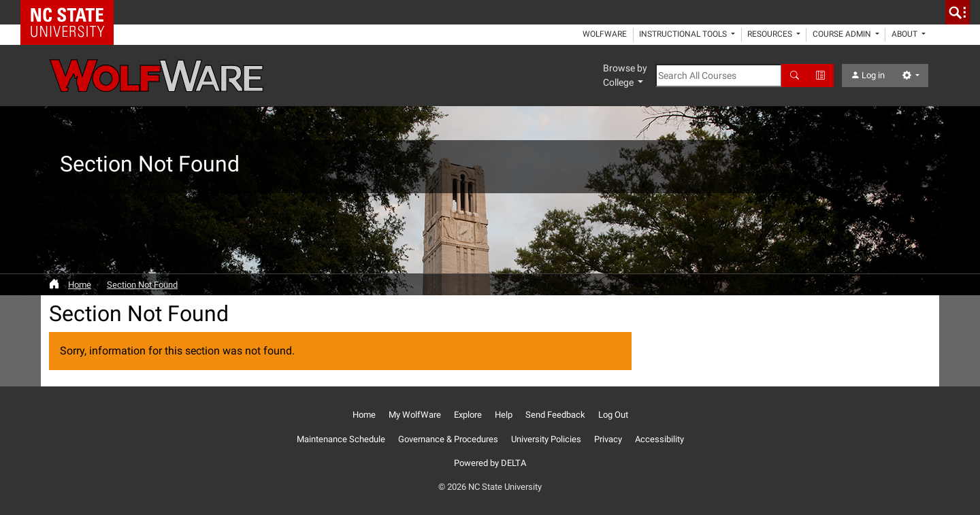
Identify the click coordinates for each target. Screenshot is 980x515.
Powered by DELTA (490, 463)
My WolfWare (415, 415)
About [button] (905, 34)
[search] (958, 12)
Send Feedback (555, 415)
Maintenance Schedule (341, 439)
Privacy (608, 439)
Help (504, 415)
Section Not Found (142, 285)
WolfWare (605, 34)
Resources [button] (771, 34)
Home (80, 285)
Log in (868, 75)
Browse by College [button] (625, 75)
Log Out (613, 415)
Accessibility (659, 439)
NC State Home (72, 12)
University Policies (546, 439)
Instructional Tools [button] (684, 34)
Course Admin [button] (843, 34)
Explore (468, 415)
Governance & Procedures (448, 439)
